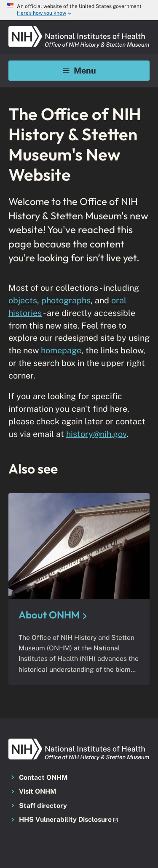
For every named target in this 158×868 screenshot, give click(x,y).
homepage (61, 350)
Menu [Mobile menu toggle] (79, 70)
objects (23, 300)
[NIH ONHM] (79, 29)
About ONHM (49, 615)
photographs (66, 300)
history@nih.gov (96, 434)
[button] (79, 820)
